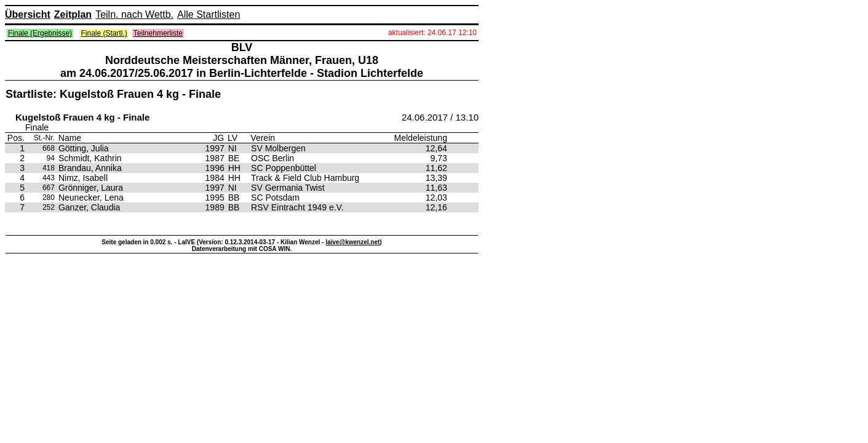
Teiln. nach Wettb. (134, 14)
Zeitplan (73, 14)
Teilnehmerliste (158, 33)
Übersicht (28, 14)
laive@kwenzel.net (352, 242)
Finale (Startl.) (104, 33)
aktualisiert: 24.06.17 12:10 (432, 33)
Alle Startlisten (209, 14)
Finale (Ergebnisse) (40, 33)
